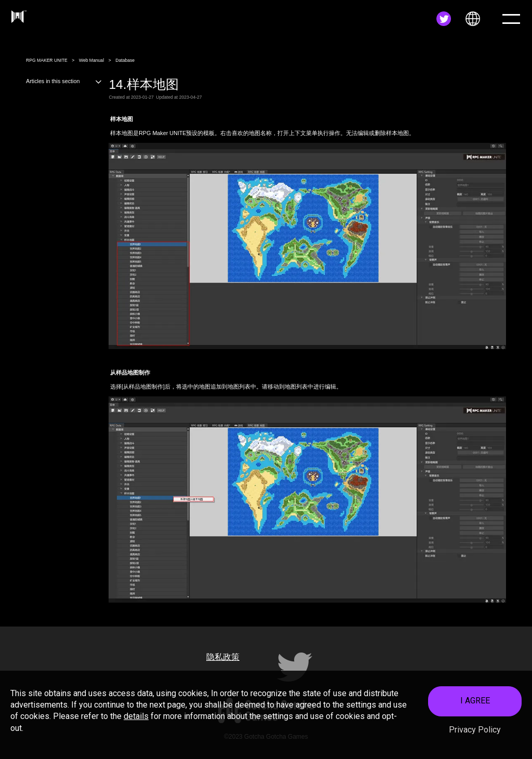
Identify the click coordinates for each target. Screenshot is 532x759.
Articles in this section (64, 81)
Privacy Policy (475, 732)
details (136, 719)
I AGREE (475, 704)
